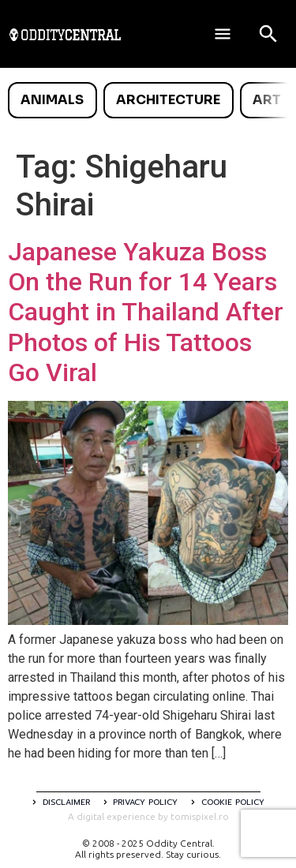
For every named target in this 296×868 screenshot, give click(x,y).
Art (267, 100)
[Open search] (268, 34)
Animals (52, 100)
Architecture (168, 100)
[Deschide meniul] (223, 34)
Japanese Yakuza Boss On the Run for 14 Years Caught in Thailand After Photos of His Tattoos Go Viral (146, 312)
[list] (148, 100)
